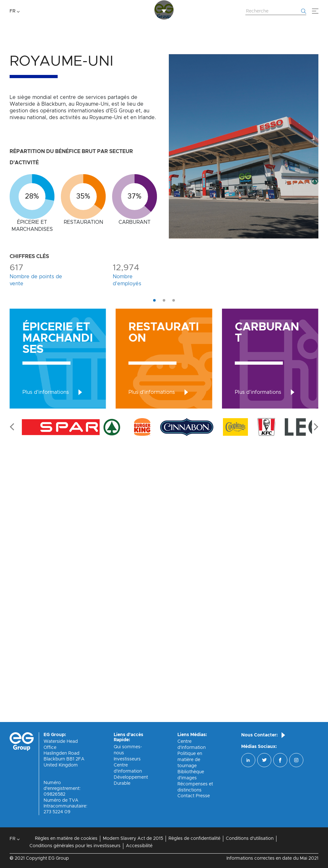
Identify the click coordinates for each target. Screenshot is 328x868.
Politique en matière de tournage (190, 760)
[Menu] (315, 11)
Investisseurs (127, 759)
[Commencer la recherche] (304, 11)
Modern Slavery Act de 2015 (133, 839)
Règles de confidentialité (194, 839)
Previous (13, 703)
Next (315, 703)
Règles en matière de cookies (66, 839)
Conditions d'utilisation (250, 839)
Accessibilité (139, 846)
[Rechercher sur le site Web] (276, 12)
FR (12, 11)
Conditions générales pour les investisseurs (75, 846)
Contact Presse (194, 796)
